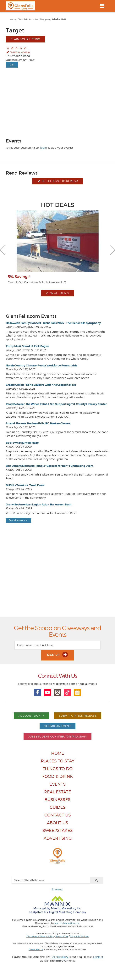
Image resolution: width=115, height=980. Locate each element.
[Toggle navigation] (102, 6)
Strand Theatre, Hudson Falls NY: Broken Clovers (38, 423)
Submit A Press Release (78, 716)
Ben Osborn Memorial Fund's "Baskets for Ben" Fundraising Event (50, 466)
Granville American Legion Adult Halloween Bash (39, 504)
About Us (57, 823)
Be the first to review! (57, 181)
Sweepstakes (58, 830)
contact (98, 957)
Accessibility (60, 957)
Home (13, 19)
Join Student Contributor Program (57, 736)
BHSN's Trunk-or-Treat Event (25, 485)
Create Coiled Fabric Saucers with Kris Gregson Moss (41, 385)
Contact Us (58, 815)
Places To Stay (58, 761)
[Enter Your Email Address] (57, 645)
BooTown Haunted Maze (22, 443)
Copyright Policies (79, 936)
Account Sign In (32, 716)
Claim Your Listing (25, 39)
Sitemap (57, 889)
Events (57, 784)
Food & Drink (58, 776)
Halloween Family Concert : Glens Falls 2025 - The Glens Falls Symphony (53, 323)
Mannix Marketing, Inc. (67, 923)
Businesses (57, 800)
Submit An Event (57, 726)
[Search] (97, 880)
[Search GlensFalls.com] (51, 880)
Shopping (45, 19)
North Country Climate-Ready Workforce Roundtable (42, 365)
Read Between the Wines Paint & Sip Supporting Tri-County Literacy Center (56, 404)
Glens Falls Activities (28, 19)
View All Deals (57, 293)
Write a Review (18, 52)
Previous (3, 250)
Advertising (58, 838)
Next (112, 250)
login (44, 148)
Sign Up (58, 655)
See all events (19, 520)
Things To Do (58, 769)
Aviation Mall (59, 19)
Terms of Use (62, 936)
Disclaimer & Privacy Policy (40, 936)
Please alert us (36, 949)
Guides (57, 807)
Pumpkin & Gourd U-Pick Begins (28, 346)
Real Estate (58, 792)
